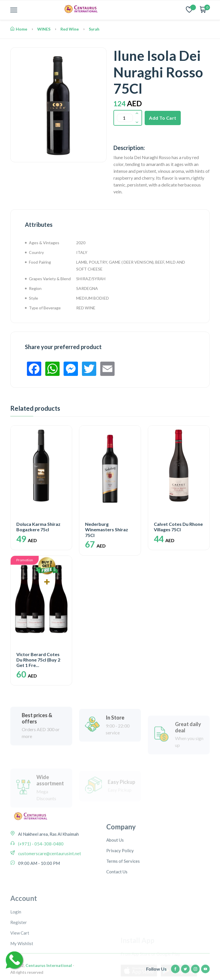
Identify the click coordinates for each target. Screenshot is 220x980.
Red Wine (70, 29)
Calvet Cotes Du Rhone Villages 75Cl (178, 527)
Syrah (94, 29)
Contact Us (117, 914)
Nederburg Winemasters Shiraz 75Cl (107, 529)
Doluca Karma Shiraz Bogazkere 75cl (38, 527)
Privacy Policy (120, 893)
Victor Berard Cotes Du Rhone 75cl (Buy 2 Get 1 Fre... (38, 660)
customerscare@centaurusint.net (49, 888)
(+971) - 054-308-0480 (40, 879)
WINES (44, 29)
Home (19, 29)
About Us (115, 882)
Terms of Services (123, 903)
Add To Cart (163, 118)
